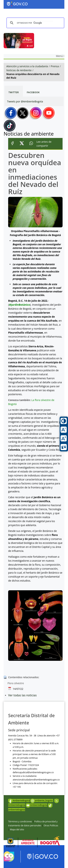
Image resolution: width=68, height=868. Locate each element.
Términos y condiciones (20, 821)
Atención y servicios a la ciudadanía (27, 66)
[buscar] (35, 23)
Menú (60, 56)
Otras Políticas (51, 825)
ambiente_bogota (42, 800)
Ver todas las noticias (22, 695)
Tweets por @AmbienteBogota (25, 101)
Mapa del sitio (17, 829)
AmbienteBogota (19, 800)
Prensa (55, 66)
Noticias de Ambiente (19, 70)
